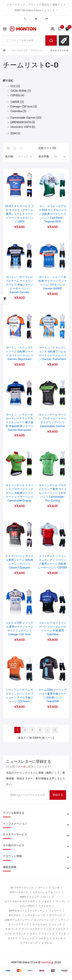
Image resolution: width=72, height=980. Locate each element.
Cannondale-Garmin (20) (26, 118)
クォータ (58, 938)
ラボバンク (11, 929)
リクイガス (45, 906)
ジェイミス (48, 934)
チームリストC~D (59, 50)
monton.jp (47, 962)
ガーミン (43, 888)
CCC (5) (15, 86)
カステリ (13, 938)
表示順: (9, 157)
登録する (58, 795)
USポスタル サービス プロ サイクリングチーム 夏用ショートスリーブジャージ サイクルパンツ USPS (19, 214)
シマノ (62, 920)
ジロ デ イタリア (56, 929)
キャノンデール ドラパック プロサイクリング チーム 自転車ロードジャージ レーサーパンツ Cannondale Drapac (19, 493)
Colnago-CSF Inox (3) (24, 107)
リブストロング (29, 943)
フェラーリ (55, 911)
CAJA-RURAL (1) (21, 91)
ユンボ (56, 888)
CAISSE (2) (17, 102)
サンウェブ (56, 915)
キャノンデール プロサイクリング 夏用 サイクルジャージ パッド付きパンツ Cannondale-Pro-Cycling (53, 493)
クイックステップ (18, 924)
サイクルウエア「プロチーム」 (28, 50)
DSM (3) (15, 133)
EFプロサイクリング (22, 888)
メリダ (62, 934)
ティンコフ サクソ (32, 929)
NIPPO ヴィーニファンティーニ (27, 911)
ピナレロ (47, 943)
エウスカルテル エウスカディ (21, 901)
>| (55, 730)
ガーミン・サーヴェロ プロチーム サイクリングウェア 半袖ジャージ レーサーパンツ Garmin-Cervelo (19, 285)
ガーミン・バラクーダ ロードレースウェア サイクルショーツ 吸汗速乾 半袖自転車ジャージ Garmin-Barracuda (19, 422)
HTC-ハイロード (19, 892)
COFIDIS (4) (17, 95)
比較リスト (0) (47, 148)
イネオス (47, 901)
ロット (47, 897)
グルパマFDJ (27, 906)
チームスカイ (40, 924)
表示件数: (44, 157)
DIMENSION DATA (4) (23, 122)
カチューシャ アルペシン (46, 892)
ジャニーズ (28, 938)
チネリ (34, 934)
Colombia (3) (18, 111)
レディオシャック (35, 915)
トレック (57, 924)
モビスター (15, 915)
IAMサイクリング (29, 897)
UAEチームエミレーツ (17, 920)
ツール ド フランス (15, 934)
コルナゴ (44, 938)
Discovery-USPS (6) (23, 127)
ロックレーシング (44, 920)
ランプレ (61, 901)
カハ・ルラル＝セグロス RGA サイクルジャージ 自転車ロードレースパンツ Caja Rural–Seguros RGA (53, 214)
